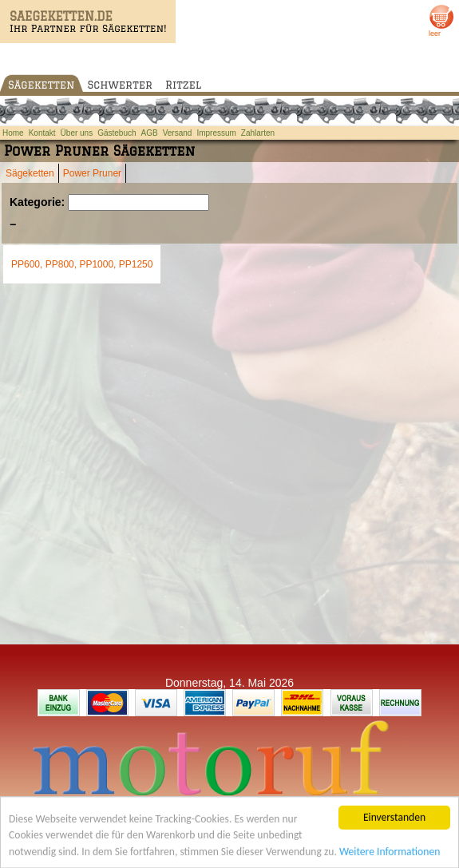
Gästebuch (117, 133)
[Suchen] (138, 202)
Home (13, 133)
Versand (178, 133)
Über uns (77, 133)
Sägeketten (42, 85)
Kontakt (42, 133)
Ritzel (183, 85)
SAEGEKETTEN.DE (61, 16)
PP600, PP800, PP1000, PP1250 (82, 264)
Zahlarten (258, 133)
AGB (150, 133)
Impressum (216, 133)
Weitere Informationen (390, 853)
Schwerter (120, 85)
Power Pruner (92, 173)
